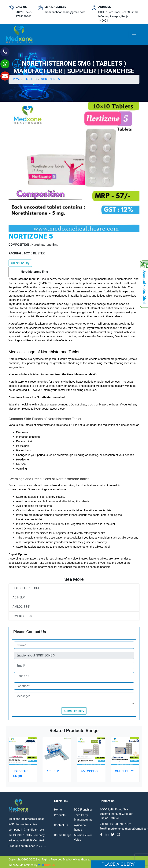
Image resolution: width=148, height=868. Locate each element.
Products (60, 817)
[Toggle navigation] (134, 35)
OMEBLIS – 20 (22, 616)
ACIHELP (19, 597)
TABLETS (30, 79)
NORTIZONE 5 (50, 79)
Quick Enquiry (20, 263)
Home (16, 79)
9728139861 (24, 16)
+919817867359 (120, 826)
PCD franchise (83, 812)
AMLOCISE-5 (21, 607)
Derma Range (63, 837)
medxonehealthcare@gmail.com (65, 12)
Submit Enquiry (74, 711)
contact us (61, 827)
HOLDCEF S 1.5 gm (26, 588)
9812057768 (24, 12)
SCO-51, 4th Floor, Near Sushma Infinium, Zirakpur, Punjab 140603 (118, 16)
